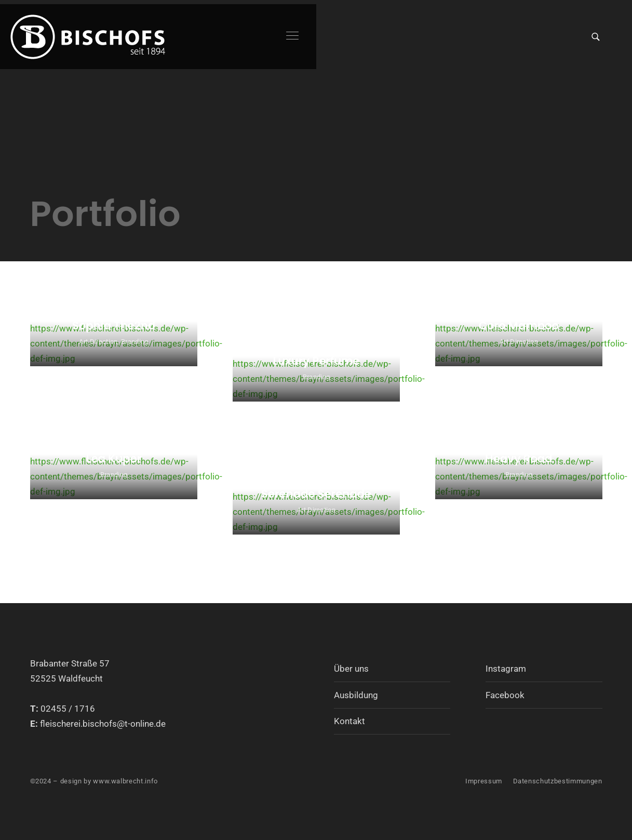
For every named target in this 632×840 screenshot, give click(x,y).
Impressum (484, 781)
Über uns (351, 669)
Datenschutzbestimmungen (558, 781)
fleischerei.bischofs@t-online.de (103, 724)
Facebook (505, 695)
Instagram (506, 669)
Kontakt (349, 721)
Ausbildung (356, 695)
